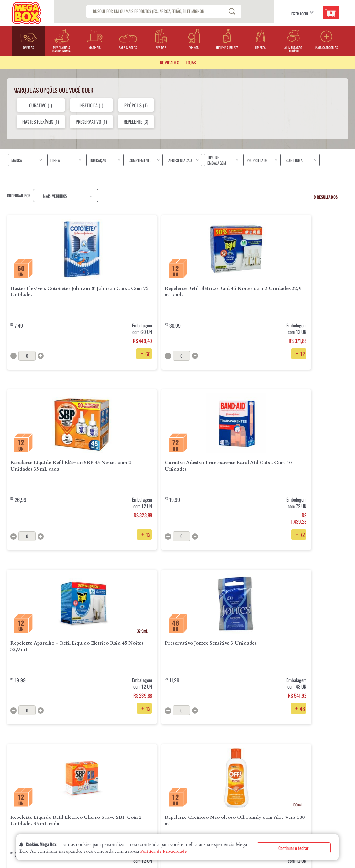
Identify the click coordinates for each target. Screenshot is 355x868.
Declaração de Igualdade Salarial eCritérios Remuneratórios (37, 799)
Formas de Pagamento (101, 786)
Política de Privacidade (163, 851)
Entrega (89, 765)
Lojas (11, 776)
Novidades (170, 62)
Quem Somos (17, 765)
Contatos (15, 786)
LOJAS (191, 62)
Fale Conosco (152, 776)
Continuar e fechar (294, 848)
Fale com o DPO (95, 807)
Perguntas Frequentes (159, 765)
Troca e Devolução (99, 776)
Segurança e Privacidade (104, 796)
